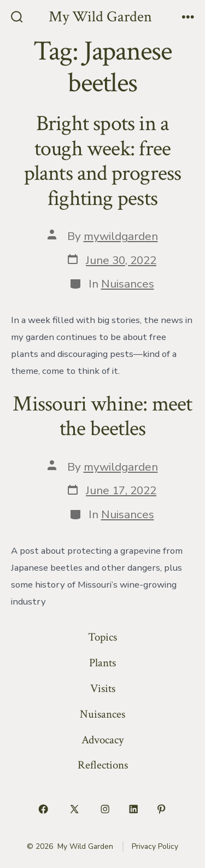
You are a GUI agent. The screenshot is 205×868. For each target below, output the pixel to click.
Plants (102, 663)
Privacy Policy (155, 846)
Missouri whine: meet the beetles (102, 417)
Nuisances (128, 284)
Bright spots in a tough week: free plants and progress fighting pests (103, 161)
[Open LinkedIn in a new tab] (133, 809)
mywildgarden (121, 236)
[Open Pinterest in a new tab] (162, 809)
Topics (102, 637)
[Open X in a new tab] (74, 809)
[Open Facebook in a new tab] (44, 809)
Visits (103, 688)
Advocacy (102, 740)
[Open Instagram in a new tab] (106, 809)
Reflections (103, 765)
